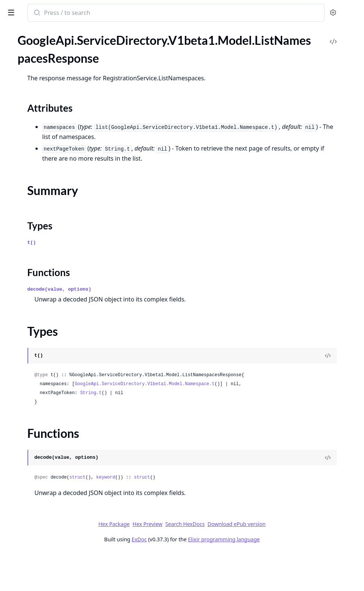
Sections (24, 403)
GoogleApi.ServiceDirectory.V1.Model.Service (53, 239)
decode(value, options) (167, 309)
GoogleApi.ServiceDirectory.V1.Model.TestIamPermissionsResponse (53, 269)
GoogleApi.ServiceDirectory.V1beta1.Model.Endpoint (53, 330)
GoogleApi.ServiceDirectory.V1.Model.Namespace (53, 199)
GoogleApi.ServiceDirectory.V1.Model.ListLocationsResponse (53, 158)
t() (139, 262)
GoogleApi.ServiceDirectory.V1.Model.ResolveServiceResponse (53, 229)
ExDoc (195, 577)
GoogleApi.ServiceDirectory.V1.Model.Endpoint (53, 108)
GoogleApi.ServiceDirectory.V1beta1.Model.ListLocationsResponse (53, 380)
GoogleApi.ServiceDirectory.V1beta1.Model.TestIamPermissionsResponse (53, 534)
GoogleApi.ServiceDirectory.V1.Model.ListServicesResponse (53, 178)
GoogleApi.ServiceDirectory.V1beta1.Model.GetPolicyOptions (53, 360)
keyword (213, 515)
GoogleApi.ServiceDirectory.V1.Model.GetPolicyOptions (53, 138)
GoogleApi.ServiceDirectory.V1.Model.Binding (53, 88)
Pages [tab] (13, 41)
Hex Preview (203, 562)
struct (185, 515)
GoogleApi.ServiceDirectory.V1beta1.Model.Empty (53, 320)
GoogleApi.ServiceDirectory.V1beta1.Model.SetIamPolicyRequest (53, 514)
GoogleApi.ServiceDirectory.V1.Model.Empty (53, 98)
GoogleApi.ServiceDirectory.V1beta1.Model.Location (53, 454)
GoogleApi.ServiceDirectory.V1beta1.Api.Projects (53, 289)
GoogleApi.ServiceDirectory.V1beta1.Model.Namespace (53, 464)
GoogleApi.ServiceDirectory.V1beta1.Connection (53, 299)
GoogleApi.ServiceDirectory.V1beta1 (52, 279)
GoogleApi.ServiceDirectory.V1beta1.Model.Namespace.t (252, 413)
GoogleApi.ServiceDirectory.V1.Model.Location (53, 188)
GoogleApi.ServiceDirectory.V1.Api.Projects (53, 67)
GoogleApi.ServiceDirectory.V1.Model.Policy (53, 209)
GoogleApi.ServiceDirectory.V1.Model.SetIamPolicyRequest (53, 249)
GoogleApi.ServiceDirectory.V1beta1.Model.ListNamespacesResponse (53, 390)
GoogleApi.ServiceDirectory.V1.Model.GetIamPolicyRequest (53, 128)
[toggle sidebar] (102, 12)
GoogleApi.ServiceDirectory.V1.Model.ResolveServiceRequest (53, 219)
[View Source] (333, 375)
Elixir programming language (280, 577)
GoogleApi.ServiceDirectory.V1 (45, 57)
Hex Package (170, 562)
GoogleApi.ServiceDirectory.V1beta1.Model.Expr (53, 340)
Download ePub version (293, 562)
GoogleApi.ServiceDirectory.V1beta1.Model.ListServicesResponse (53, 444)
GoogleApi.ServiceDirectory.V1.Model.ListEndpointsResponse (53, 148)
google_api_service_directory (49, 13)
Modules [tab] (45, 41)
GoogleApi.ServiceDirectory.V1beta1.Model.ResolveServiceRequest (53, 484)
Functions (26, 430)
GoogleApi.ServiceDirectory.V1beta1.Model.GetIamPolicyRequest (53, 350)
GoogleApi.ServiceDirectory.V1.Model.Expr (53, 118)
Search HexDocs (241, 562)
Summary (25, 412)
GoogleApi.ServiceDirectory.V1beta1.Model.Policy (53, 474)
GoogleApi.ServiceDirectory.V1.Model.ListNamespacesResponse (53, 168)
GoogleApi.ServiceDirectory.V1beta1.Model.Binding (53, 310)
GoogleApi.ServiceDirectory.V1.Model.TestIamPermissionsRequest (53, 259)
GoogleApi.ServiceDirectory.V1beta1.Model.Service (53, 504)
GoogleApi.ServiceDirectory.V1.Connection (53, 78)
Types (21, 421)
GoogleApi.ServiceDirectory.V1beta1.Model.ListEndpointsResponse (53, 370)
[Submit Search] (144, 13)
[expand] (105, 59)
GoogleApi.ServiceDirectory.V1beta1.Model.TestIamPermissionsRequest (53, 524)
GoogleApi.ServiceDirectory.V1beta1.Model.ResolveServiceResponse (53, 494)
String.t (198, 431)
